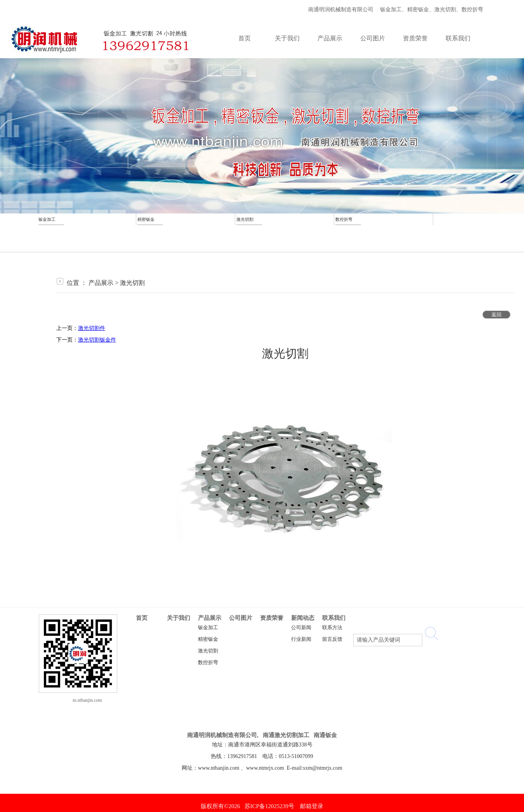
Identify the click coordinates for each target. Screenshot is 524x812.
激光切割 (132, 283)
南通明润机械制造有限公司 (339, 10)
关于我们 (179, 618)
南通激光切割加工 (286, 735)
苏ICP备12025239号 (269, 806)
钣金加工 (208, 628)
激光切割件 (92, 328)
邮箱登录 (312, 806)
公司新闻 (301, 628)
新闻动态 (303, 618)
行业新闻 (301, 639)
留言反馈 (332, 639)
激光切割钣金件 (97, 340)
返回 (496, 315)
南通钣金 (325, 735)
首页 (142, 618)
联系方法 (332, 628)
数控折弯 (208, 663)
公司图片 (241, 618)
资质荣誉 (272, 618)
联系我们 (334, 618)
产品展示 (101, 283)
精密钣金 (208, 639)
